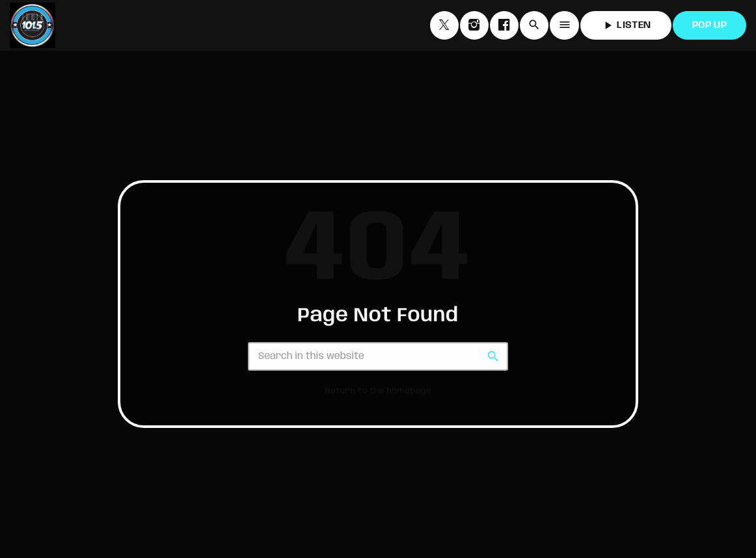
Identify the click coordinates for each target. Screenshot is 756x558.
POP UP (709, 25)
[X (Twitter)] (444, 25)
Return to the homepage (379, 391)
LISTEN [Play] (626, 25)
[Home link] (33, 25)
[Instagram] (474, 25)
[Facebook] (504, 25)
